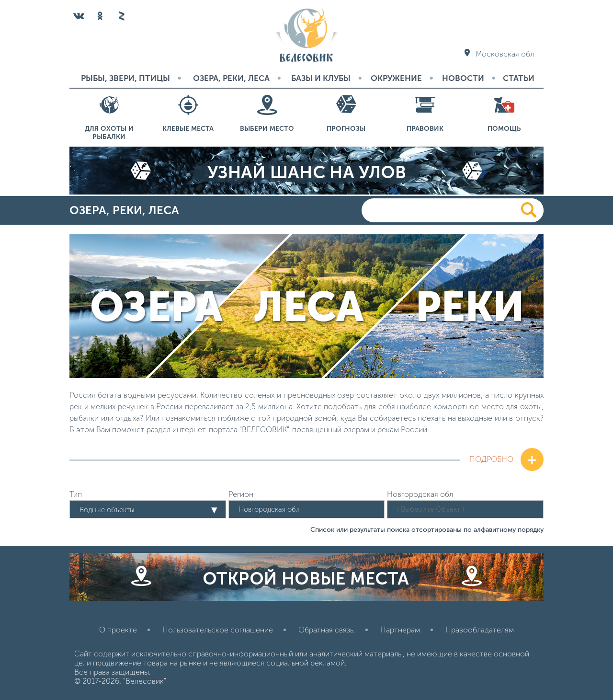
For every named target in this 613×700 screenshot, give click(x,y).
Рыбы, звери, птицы (125, 78)
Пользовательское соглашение (218, 630)
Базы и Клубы (321, 78)
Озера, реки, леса (231, 78)
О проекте (118, 630)
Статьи (519, 78)
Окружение (396, 78)
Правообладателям (480, 630)
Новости (463, 78)
